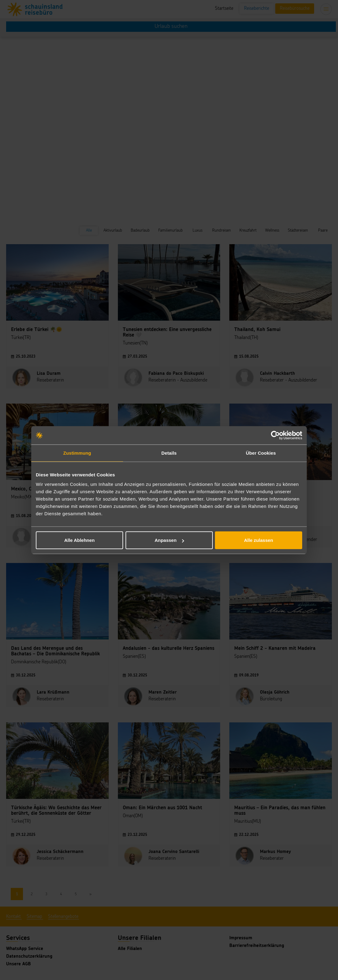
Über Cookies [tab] (261, 453)
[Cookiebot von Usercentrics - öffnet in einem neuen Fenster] (275, 435)
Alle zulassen (259, 540)
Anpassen (169, 540)
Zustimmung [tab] (77, 453)
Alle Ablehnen (79, 540)
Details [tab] (169, 453)
